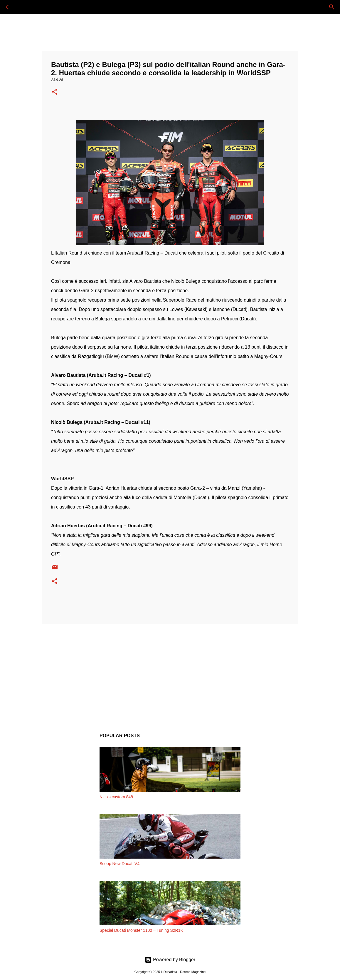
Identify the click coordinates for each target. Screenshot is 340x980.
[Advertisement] (170, 674)
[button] (55, 92)
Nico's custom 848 (116, 797)
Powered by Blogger (170, 960)
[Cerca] (25, 7)
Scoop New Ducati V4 (119, 864)
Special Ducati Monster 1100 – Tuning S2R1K (141, 930)
